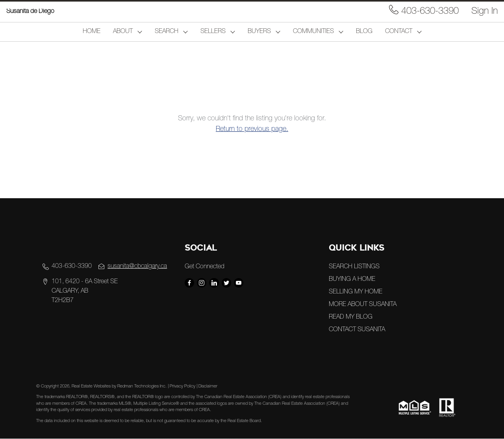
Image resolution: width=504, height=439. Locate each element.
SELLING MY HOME (356, 292)
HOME (92, 32)
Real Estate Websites (92, 386)
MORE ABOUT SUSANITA (363, 305)
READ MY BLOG (351, 317)
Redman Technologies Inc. (143, 386)
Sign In (485, 12)
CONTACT (399, 32)
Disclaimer (208, 386)
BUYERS (259, 32)
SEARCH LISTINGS (354, 267)
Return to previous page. (252, 129)
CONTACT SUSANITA (357, 330)
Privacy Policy (183, 386)
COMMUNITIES (313, 32)
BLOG (364, 32)
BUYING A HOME (352, 280)
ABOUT (123, 32)
